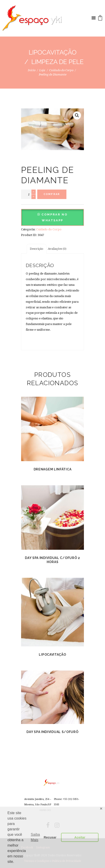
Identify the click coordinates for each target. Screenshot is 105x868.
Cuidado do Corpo (61, 70)
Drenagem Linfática (53, 469)
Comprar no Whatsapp (55, 217)
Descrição (37, 249)
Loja (42, 70)
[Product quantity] (28, 194)
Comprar (52, 194)
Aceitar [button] (80, 837)
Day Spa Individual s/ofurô (52, 732)
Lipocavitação (53, 52)
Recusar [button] (50, 837)
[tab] (37, 249)
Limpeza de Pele (58, 62)
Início (32, 70)
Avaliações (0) (57, 249)
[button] (52, 220)
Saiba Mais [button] (35, 837)
